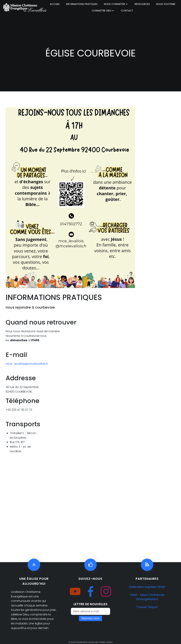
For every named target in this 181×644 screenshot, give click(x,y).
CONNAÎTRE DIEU (103, 11)
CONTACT (127, 11)
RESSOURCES (142, 4)
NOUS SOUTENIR (166, 4)
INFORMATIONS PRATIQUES (82, 4)
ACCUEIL (55, 4)
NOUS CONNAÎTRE (116, 4)
